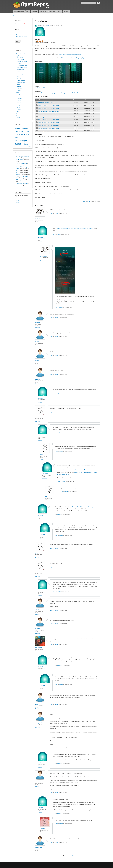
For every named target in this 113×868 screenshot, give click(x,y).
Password (17, 29)
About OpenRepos (19, 12)
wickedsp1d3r (39, 847)
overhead (70, 93)
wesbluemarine (40, 647)
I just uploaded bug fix (21, 163)
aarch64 (18, 128)
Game (19, 94)
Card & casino (21, 102)
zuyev (17, 200)
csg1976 (38, 629)
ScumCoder (39, 218)
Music (19, 71)
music (28, 134)
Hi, (17, 170)
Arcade (19, 100)
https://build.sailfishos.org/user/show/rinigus (83, 507)
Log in (84, 201)
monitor (86, 93)
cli (29, 129)
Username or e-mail (20, 24)
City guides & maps (22, 65)
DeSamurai (19, 204)
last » (74, 856)
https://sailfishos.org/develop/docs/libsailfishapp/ (74, 469)
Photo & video (21, 79)
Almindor (47, 25)
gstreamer (22, 131)
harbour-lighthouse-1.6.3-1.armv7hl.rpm (49, 106)
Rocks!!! (18, 174)
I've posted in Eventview (22, 183)
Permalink (37, 223)
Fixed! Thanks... (20, 160)
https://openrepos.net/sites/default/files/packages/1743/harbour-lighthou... (75, 229)
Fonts (17, 116)
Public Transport (21, 81)
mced (37, 782)
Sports (19, 84)
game (17, 131)
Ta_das (37, 610)
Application (20, 58)
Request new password (21, 37)
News (28, 12)
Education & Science (22, 67)
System (19, 86)
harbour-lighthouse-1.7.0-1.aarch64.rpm (49, 111)
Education (20, 104)
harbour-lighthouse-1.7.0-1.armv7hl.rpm (49, 114)
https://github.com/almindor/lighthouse (70, 54)
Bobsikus (43, 828)
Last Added (43, 12)
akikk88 (38, 341)
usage (52, 93)
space (65, 93)
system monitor (39, 93)
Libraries (18, 118)
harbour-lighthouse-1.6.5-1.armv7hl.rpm (49, 108)
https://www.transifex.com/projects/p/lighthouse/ (75, 58)
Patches (19, 77)
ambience (25, 129)
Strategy (19, 110)
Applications (19, 56)
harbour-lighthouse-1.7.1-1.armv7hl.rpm (49, 120)
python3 (25, 144)
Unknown (19, 88)
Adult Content (21, 60)
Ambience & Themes (22, 62)
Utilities (19, 90)
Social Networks (21, 83)
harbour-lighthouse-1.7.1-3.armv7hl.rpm (49, 128)
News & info (20, 75)
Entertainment (21, 69)
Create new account (21, 35)
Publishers (35, 12)
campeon (38, 323)
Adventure (20, 98)
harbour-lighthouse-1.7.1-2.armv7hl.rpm (49, 122)
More (29, 146)
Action (19, 96)
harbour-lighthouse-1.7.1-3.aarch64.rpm (49, 131)
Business (19, 63)
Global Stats (52, 12)
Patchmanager (21, 141)
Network (19, 73)
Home (14, 16)
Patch (17, 137)
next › (69, 856)
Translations (19, 114)
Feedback (66, 12)
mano (37, 704)
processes (57, 93)
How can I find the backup (22, 156)
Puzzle (19, 106)
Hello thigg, (19, 180)
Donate (59, 12)
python (18, 144)
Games (18, 92)
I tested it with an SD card (22, 176)
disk (62, 93)
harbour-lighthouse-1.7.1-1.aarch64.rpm (49, 117)
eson (37, 417)
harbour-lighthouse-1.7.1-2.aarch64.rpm (49, 125)
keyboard (21, 134)
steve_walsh (39, 723)
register (89, 201)
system (81, 93)
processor (47, 93)
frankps (18, 202)
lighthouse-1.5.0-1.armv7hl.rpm (47, 103)
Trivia (19, 112)
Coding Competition (21, 54)
